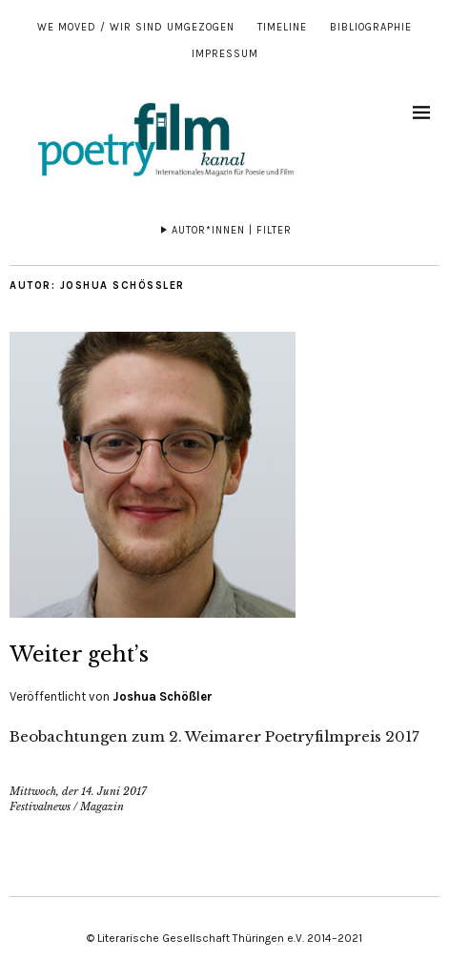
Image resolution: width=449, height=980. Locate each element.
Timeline (282, 27)
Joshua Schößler (163, 696)
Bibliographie (371, 27)
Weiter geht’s (79, 654)
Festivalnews (40, 806)
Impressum (225, 54)
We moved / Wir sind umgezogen (136, 27)
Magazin (102, 806)
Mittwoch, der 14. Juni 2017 (78, 791)
